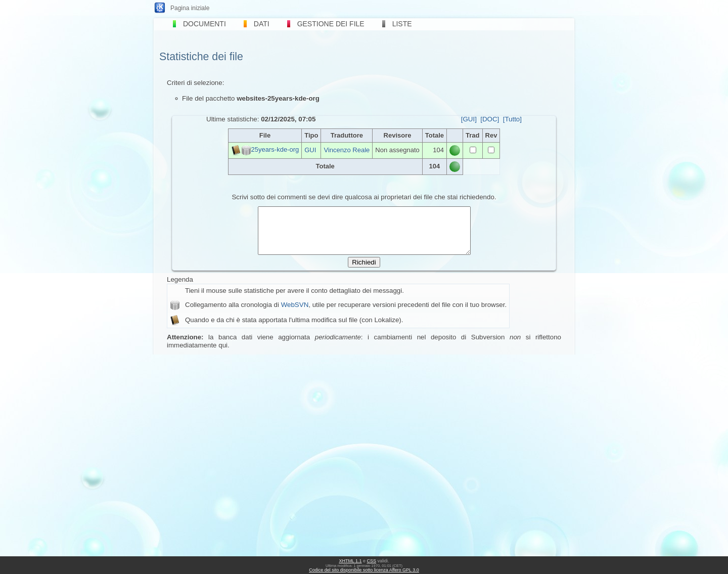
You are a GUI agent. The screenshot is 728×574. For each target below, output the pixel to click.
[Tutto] (512, 119)
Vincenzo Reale (347, 150)
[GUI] (469, 119)
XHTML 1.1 (350, 561)
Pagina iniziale (190, 8)
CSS (372, 561)
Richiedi (364, 271)
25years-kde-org (275, 150)
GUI (310, 150)
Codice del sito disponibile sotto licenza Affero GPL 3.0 (364, 570)
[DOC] (490, 119)
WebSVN (295, 314)
